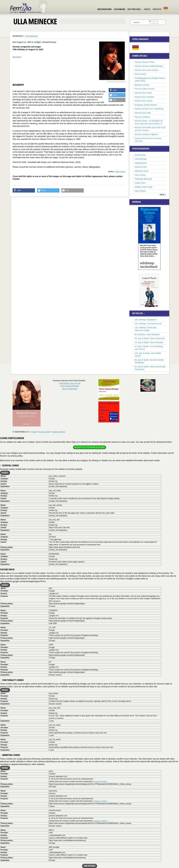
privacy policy (44, 432)
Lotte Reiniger (141, 159)
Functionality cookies (12, 680)
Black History (140, 74)
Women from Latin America (146, 70)
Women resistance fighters (146, 134)
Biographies (105, 9)
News (147, 9)
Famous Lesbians (142, 117)
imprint (34, 432)
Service (157, 9)
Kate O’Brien (140, 191)
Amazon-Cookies (100, 781)
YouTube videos (7, 569)
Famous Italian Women (145, 89)
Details (5, 473)
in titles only (154, 23)
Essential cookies (9, 465)
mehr (162, 195)
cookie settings (59, 432)
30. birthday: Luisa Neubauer (147, 334)
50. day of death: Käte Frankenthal (150, 338)
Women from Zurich (143, 93)
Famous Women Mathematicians (149, 66)
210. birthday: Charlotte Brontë (148, 324)
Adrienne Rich (141, 167)
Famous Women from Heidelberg (149, 109)
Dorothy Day (140, 155)
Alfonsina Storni (142, 171)
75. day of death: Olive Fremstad (149, 342)
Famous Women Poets (145, 62)
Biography (17, 57)
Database (119, 9)
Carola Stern (140, 183)
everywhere (154, 21)
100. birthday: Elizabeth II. (146, 320)
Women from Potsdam (144, 97)
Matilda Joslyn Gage (144, 187)
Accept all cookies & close (89, 447)
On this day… (134, 9)
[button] (117, 90)
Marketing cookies (10, 755)
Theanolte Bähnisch (143, 179)
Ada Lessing (140, 175)
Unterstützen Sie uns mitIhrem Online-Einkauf (70, 386)
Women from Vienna (144, 101)
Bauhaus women (142, 85)
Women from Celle (143, 113)
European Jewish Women (146, 105)
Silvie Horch (120, 172)
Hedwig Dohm (141, 163)
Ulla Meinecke (32, 36)
